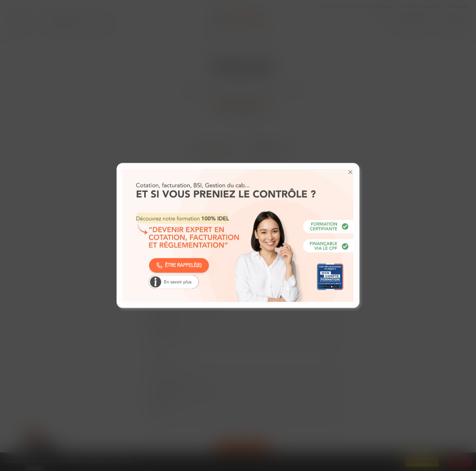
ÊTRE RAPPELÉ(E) (179, 265)
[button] (350, 172)
